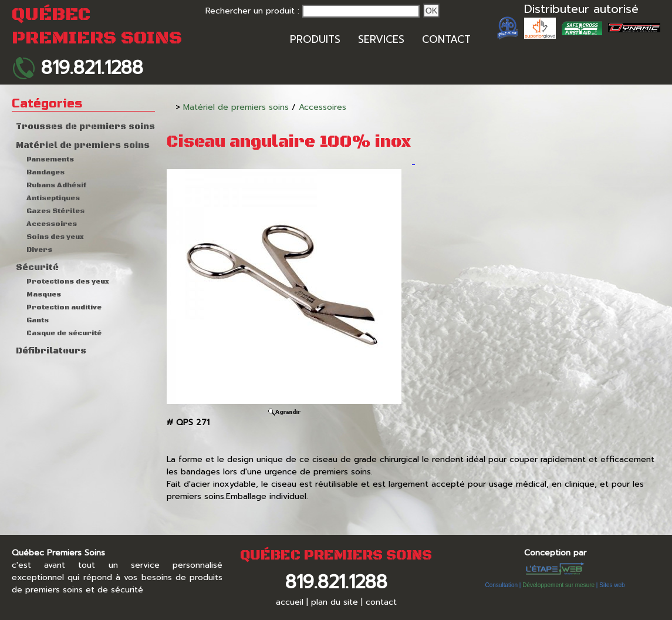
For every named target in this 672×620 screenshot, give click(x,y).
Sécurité (37, 268)
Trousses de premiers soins (85, 127)
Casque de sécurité (64, 333)
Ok (432, 11)
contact (381, 602)
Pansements (50, 159)
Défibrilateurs (51, 351)
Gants (38, 320)
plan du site (335, 602)
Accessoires (52, 224)
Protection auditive (64, 307)
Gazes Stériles (55, 211)
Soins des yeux (55, 237)
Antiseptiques (53, 198)
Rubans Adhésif (56, 185)
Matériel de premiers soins (83, 146)
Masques (44, 294)
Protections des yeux (68, 282)
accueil (290, 602)
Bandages (45, 172)
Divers (39, 250)
